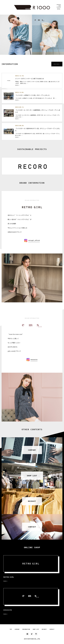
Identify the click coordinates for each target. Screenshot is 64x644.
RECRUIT (44, 629)
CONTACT (52, 629)
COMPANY (17, 629)
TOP (11, 629)
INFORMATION (26, 629)
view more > (57, 64)
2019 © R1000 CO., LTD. (32, 639)
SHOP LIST (36, 629)
